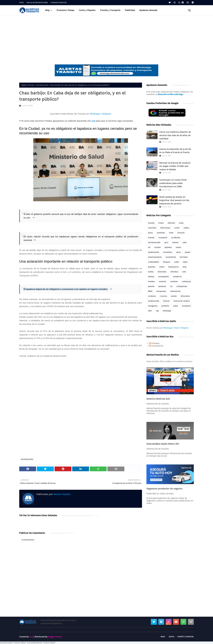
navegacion (153, 306)
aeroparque (161, 291)
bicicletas (184, 257)
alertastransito (42, 85)
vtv (149, 247)
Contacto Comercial (59, 3)
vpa (157, 311)
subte (177, 262)
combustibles (154, 262)
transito (151, 223)
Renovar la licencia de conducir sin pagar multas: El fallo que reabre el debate (175, 166)
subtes (186, 228)
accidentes (176, 238)
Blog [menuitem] (47, 10)
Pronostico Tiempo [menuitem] (66, 10)
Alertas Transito (62, 494)
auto (184, 272)
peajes (188, 252)
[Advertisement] (106, 38)
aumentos (161, 233)
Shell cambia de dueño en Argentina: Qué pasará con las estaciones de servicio (174, 200)
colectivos (152, 228)
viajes (185, 262)
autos (181, 223)
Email (176, 328)
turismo (158, 247)
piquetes (168, 247)
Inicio (21, 3)
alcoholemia (171, 257)
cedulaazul (186, 282)
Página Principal (28, 85)
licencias (181, 233)
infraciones (185, 296)
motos (162, 267)
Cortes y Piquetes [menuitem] (87, 10)
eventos (151, 238)
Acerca (172, 637)
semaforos (177, 277)
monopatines (164, 277)
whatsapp (167, 311)
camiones (174, 282)
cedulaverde (175, 291)
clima (171, 233)
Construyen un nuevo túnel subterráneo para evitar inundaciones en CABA (173, 183)
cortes (177, 228)
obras (179, 252)
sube (185, 242)
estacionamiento (155, 257)
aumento (162, 282)
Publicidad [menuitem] (130, 10)
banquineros (174, 267)
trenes (161, 223)
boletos (151, 277)
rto (171, 286)
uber (150, 311)
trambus (151, 282)
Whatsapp (95, 114)
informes (171, 223)
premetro (165, 306)
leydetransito (154, 252)
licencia (166, 301)
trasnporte (186, 306)
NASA (150, 291)
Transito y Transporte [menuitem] (110, 10)
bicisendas (162, 272)
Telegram (107, 114)
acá (93, 121)
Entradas (154, 343)
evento (174, 296)
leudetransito (154, 301)
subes (176, 306)
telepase (167, 262)
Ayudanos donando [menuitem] (148, 10)
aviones (175, 242)
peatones (162, 286)
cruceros (163, 296)
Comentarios (156, 346)
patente (151, 286)
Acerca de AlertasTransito (37, 3)
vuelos (178, 247)
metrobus (174, 272)
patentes (152, 267)
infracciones (165, 228)
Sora (31, 637)
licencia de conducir (182, 301)
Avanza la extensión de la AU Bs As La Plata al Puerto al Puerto (175, 151)
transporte (163, 238)
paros (150, 233)
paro (166, 242)
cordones (152, 296)
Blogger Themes (55, 637)
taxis (185, 267)
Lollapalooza (182, 286)
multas (151, 272)
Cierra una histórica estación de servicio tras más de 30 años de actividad (175, 135)
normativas (168, 252)
